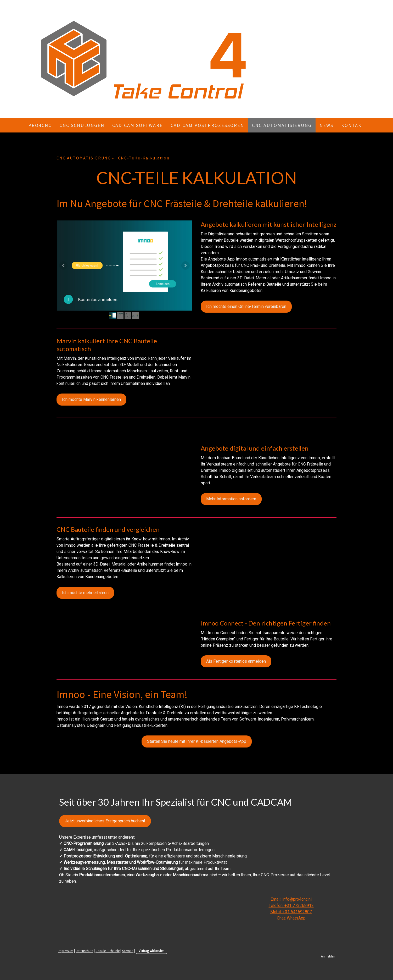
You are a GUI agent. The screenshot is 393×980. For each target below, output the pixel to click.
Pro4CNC (40, 125)
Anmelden (328, 956)
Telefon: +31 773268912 (291, 906)
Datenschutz (84, 951)
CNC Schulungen (82, 125)
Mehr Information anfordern (231, 499)
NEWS (326, 125)
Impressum (66, 951)
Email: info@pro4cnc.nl (291, 899)
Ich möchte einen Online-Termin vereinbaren (246, 306)
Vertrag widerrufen (151, 951)
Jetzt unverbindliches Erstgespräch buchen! (105, 821)
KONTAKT (353, 125)
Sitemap (128, 951)
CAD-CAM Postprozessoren (207, 125)
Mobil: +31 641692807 (291, 912)
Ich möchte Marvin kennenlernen (91, 399)
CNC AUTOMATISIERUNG (282, 125)
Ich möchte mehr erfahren (85, 593)
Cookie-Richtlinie (108, 951)
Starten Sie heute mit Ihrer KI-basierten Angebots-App (197, 741)
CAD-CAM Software (137, 125)
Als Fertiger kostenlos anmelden (236, 661)
